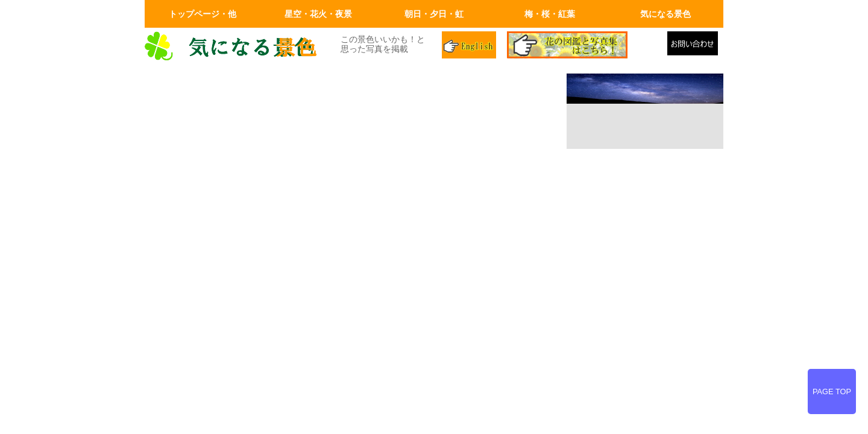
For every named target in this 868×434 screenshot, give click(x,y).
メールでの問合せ (695, 46)
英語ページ (470, 46)
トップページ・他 (203, 14)
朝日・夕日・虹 (434, 14)
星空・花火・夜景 (318, 14)
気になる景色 (665, 14)
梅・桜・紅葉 (550, 14)
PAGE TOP (832, 392)
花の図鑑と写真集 (582, 46)
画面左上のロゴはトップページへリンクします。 (235, 46)
